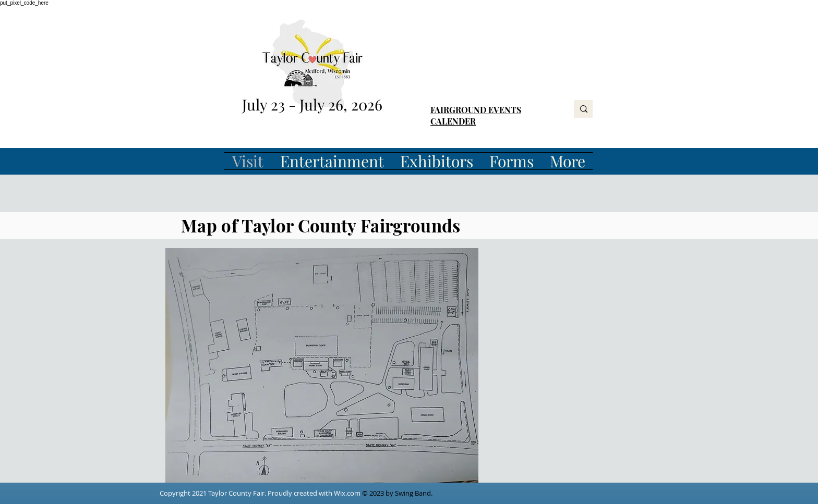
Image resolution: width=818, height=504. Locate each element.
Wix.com (347, 493)
